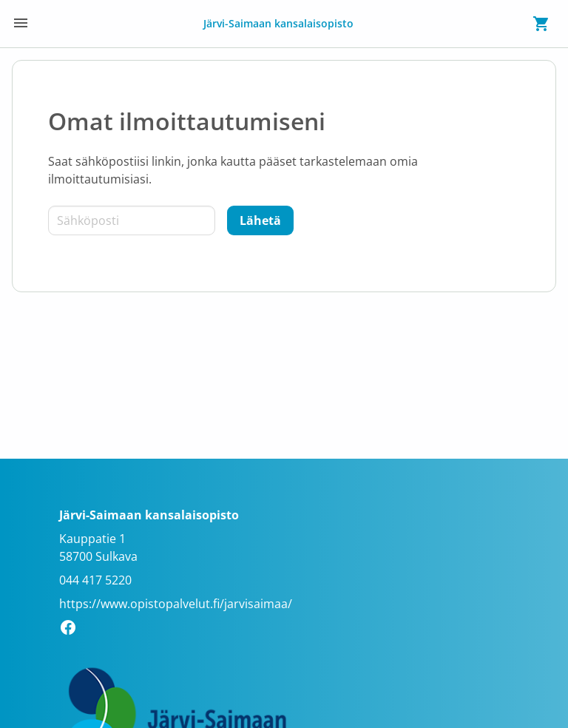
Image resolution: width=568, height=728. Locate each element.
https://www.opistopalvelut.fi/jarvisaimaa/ (176, 604)
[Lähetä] (260, 220)
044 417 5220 (95, 580)
